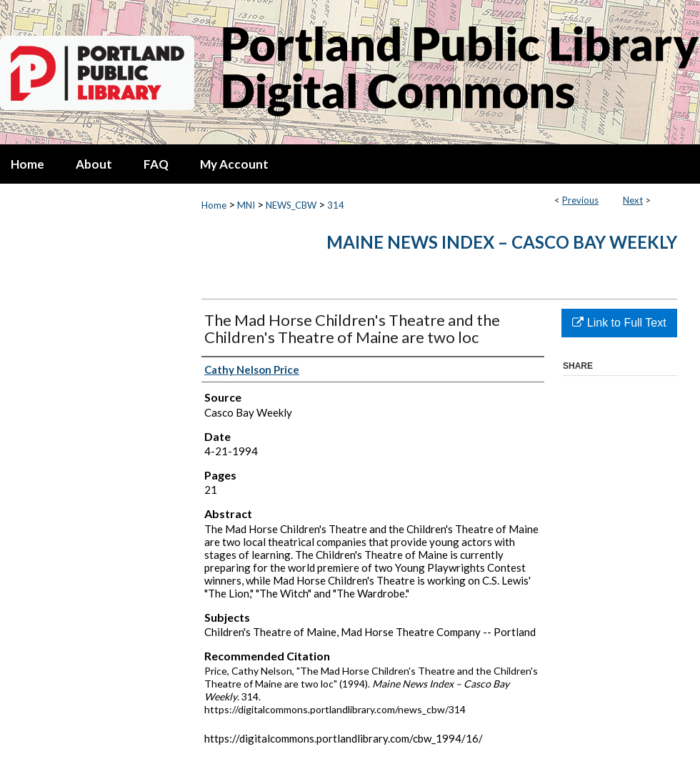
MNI (246, 205)
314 (336, 205)
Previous (580, 200)
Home (214, 205)
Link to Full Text (619, 323)
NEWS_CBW (291, 205)
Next (633, 200)
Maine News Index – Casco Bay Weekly (502, 242)
